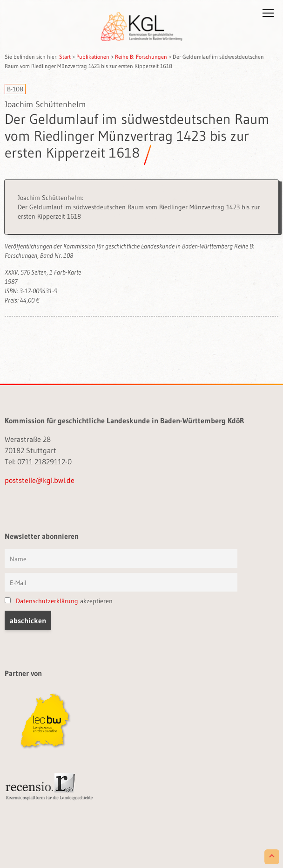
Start (65, 57)
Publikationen (93, 57)
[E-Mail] (121, 582)
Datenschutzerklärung (47, 601)
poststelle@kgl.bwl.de (40, 480)
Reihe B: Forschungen (141, 57)
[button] (268, 15)
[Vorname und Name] (121, 558)
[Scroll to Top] (272, 857)
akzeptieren (59, 601)
